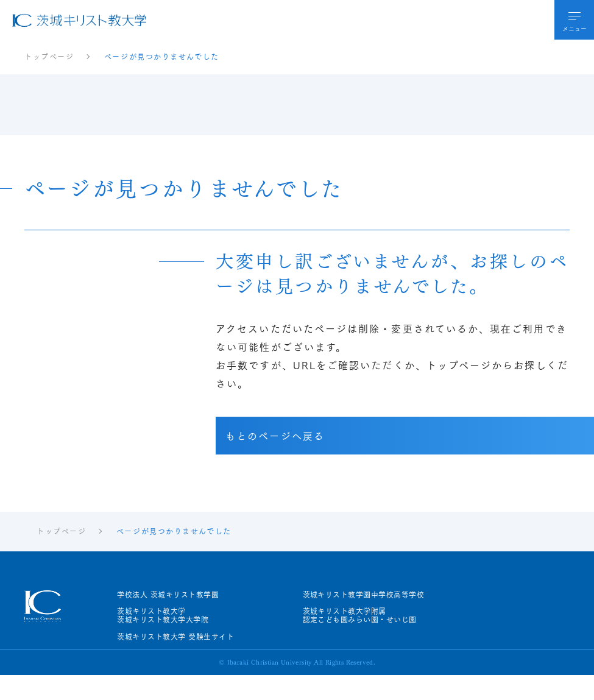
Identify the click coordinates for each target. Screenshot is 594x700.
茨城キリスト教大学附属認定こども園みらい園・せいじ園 (360, 616)
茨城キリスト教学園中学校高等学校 (364, 595)
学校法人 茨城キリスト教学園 (168, 595)
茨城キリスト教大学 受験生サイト (175, 637)
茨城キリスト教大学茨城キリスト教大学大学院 (163, 616)
